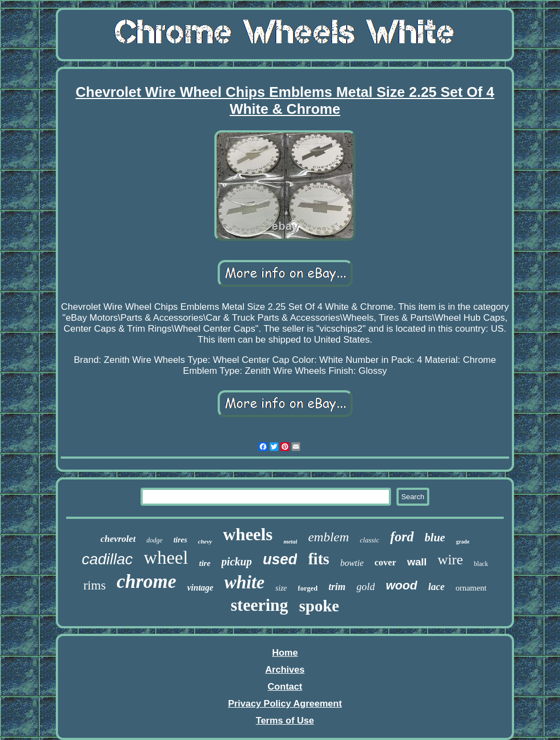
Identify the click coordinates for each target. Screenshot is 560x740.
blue (435, 537)
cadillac (107, 559)
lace (436, 587)
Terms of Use (285, 721)
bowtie (352, 563)
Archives (285, 670)
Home (285, 653)
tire (205, 563)
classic (369, 540)
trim (337, 587)
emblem (328, 537)
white (244, 582)
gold (366, 586)
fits (319, 559)
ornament (471, 588)
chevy (205, 541)
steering (259, 605)
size (281, 588)
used (280, 559)
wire (450, 560)
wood (401, 585)
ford (402, 537)
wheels (248, 534)
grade (463, 542)
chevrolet (118, 539)
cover (386, 562)
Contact (285, 687)
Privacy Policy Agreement (285, 704)
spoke (319, 606)
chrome (146, 582)
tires (180, 540)
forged (308, 588)
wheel (166, 557)
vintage (200, 588)
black (481, 564)
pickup (237, 562)
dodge (154, 540)
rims (94, 585)
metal (290, 541)
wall (417, 562)
